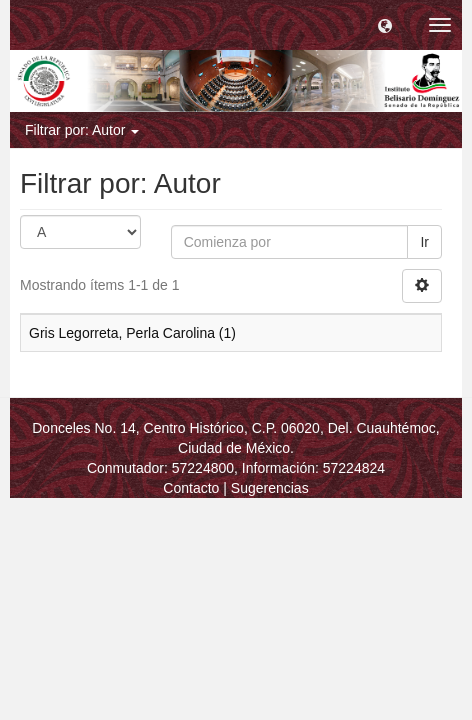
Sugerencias (270, 488)
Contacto (191, 488)
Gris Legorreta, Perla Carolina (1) (132, 333)
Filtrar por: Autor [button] (82, 130)
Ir (424, 242)
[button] (385, 25)
